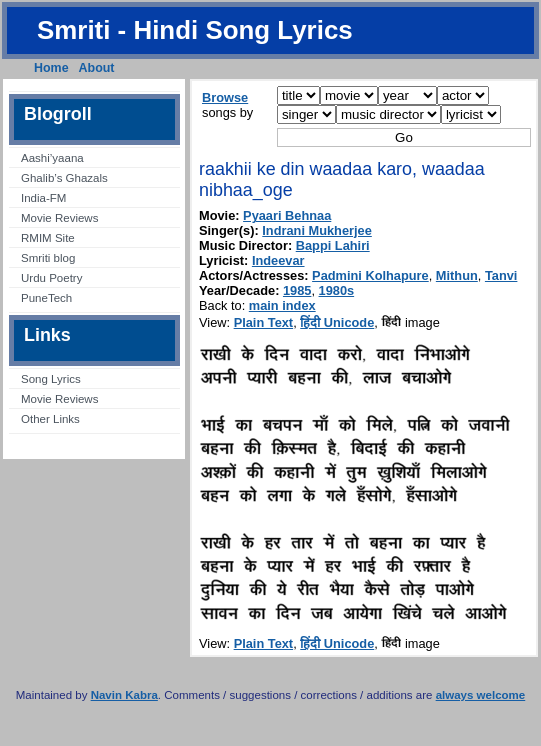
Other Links (50, 419)
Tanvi (501, 275)
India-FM (43, 198)
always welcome (481, 695)
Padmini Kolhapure (370, 275)
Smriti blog (48, 258)
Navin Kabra (124, 695)
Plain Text (264, 322)
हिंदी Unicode (337, 322)
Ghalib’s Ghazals (64, 178)
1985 (297, 290)
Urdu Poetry (51, 278)
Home (51, 68)
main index (282, 305)
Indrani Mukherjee (317, 230)
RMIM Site (48, 238)
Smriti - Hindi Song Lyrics (195, 30)
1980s (337, 290)
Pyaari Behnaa (287, 215)
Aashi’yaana (52, 158)
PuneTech (46, 298)
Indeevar (278, 260)
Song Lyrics (51, 379)
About (97, 68)
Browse (225, 97)
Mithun (457, 275)
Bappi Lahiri (333, 245)
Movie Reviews (59, 218)
